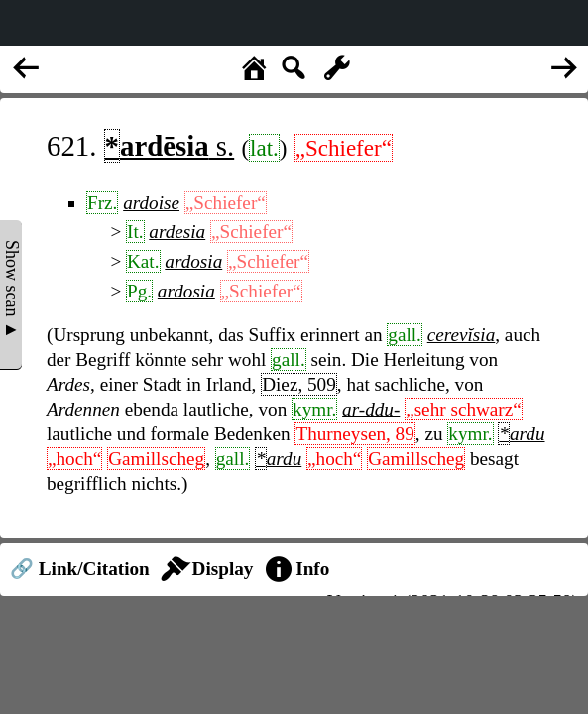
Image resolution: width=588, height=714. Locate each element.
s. (170, 146)
